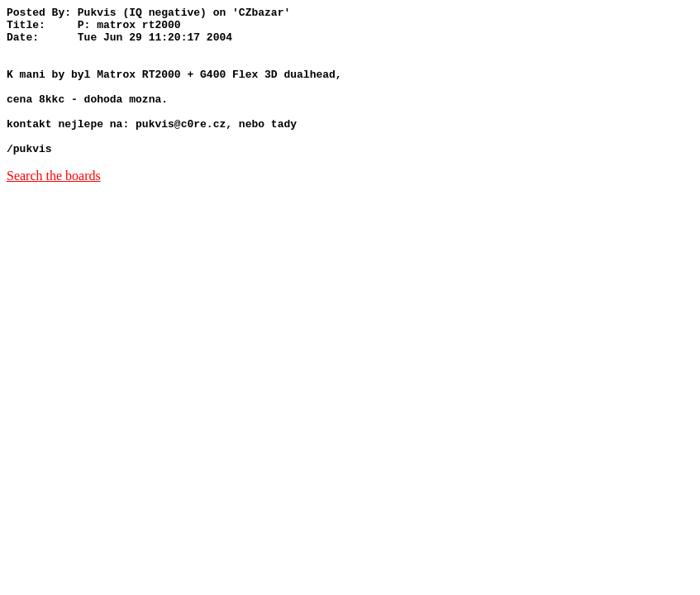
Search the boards (54, 205)
